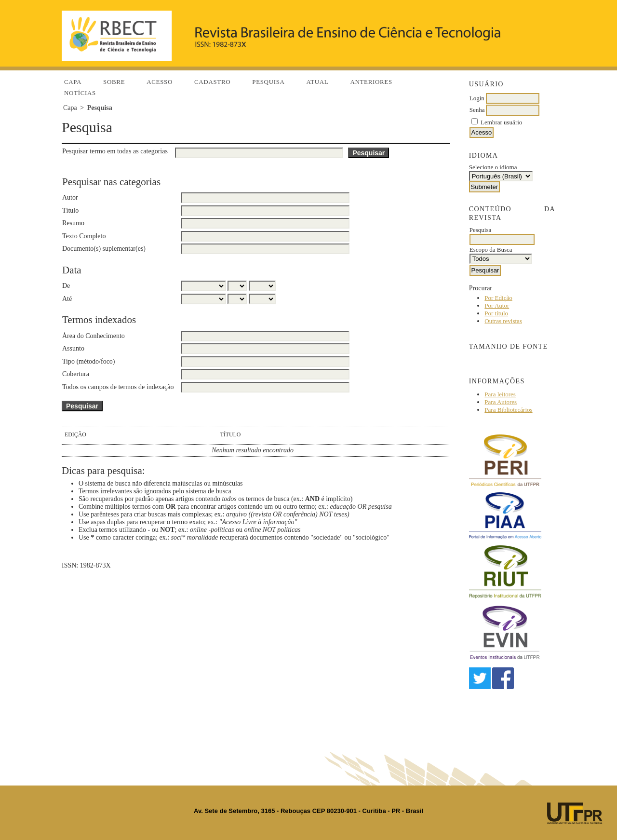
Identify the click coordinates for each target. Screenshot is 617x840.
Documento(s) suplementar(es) (104, 249)
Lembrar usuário (501, 122)
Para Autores (501, 402)
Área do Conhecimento (94, 336)
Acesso (160, 82)
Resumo (73, 223)
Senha (477, 110)
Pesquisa (268, 82)
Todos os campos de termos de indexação (118, 387)
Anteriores (371, 82)
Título (70, 210)
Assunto (73, 348)
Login (477, 98)
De (66, 286)
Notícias (80, 93)
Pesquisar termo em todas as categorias (115, 151)
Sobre (114, 82)
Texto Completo (84, 236)
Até (67, 299)
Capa (73, 82)
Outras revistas (503, 321)
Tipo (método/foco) (89, 361)
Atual (318, 82)
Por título (496, 313)
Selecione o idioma (493, 167)
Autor (70, 197)
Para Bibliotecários (508, 410)
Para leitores (500, 394)
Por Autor (497, 305)
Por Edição (498, 298)
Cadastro (212, 82)
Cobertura (76, 374)
